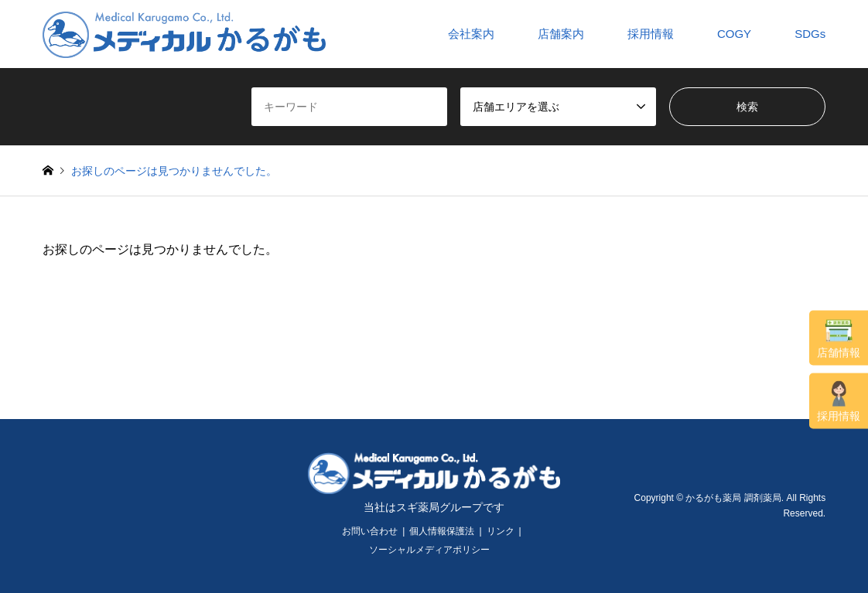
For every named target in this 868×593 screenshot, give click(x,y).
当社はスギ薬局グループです (434, 507)
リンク (501, 531)
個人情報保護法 (442, 531)
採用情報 (839, 402)
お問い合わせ (370, 531)
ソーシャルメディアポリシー (429, 550)
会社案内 (471, 34)
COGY (734, 34)
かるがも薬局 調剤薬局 (733, 498)
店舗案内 (561, 34)
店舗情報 (839, 339)
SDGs (810, 34)
